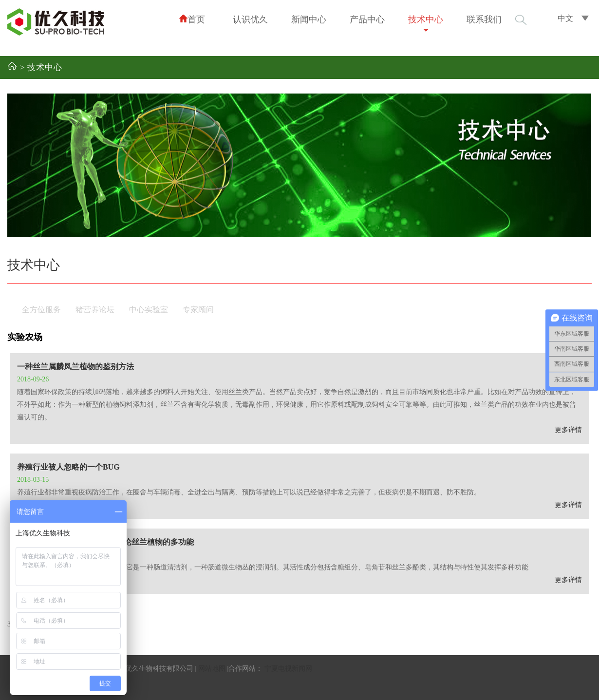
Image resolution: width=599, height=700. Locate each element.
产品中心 (367, 19)
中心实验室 (149, 310)
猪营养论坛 (95, 310)
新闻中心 (309, 19)
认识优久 (250, 19)
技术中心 (426, 19)
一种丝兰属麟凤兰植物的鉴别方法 (75, 367)
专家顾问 (198, 310)
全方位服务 (41, 310)
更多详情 (568, 430)
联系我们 (484, 19)
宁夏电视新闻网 (288, 669)
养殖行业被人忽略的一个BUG (68, 467)
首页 (192, 19)
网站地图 (212, 669)
